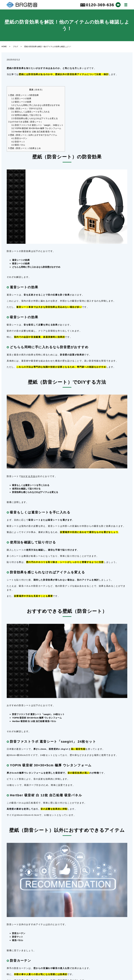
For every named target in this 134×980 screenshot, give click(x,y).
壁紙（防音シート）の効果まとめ (25, 148)
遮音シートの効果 (21, 98)
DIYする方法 (28, 476)
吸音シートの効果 (21, 102)
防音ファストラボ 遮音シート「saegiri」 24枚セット (37, 125)
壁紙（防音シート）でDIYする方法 (25, 109)
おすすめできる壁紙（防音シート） (26, 122)
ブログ (15, 47)
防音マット (18, 142)
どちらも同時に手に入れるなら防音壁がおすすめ (36, 105)
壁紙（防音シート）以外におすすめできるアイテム (33, 135)
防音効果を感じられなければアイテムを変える (35, 118)
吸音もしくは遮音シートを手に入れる (31, 112)
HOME (4, 47)
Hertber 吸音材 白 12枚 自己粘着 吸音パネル (33, 132)
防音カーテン (19, 138)
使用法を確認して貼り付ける (26, 115)
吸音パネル (18, 145)
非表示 (39, 90)
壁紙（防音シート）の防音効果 (24, 95)
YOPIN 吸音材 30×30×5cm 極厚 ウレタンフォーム (36, 128)
